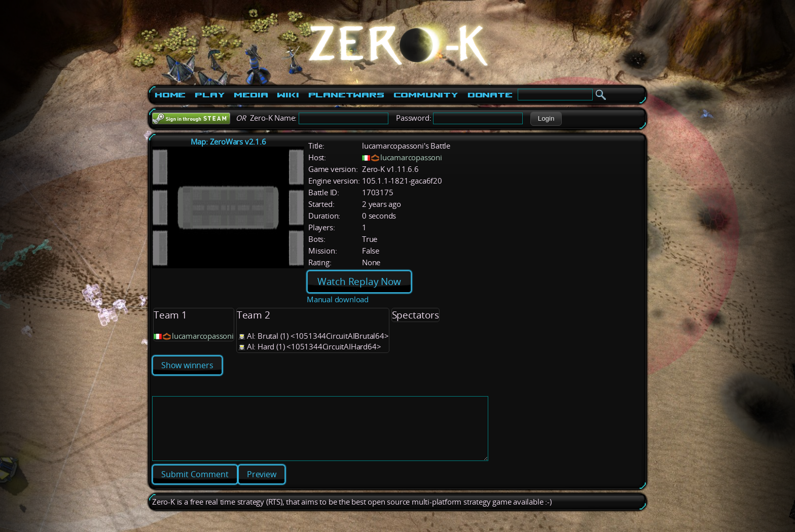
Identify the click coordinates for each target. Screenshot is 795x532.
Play (210, 95)
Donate (490, 95)
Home (170, 95)
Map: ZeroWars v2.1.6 (228, 142)
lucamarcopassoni (411, 157)
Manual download (338, 299)
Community (426, 95)
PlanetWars (346, 95)
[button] (546, 119)
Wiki (288, 95)
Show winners (187, 365)
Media (251, 95)
